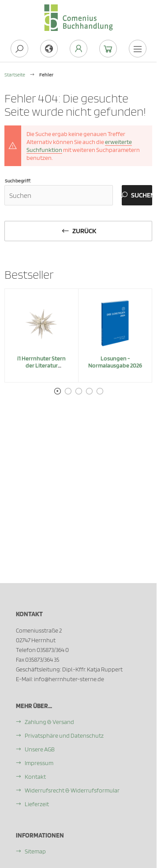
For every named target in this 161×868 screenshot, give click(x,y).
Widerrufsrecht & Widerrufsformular (72, 790)
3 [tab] (79, 391)
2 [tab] (68, 391)
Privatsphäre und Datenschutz (64, 735)
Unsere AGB (40, 749)
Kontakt (35, 777)
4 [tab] (89, 391)
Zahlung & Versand (49, 722)
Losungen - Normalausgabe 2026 (115, 362)
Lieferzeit (37, 804)
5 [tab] (100, 391)
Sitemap (35, 851)
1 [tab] (57, 391)
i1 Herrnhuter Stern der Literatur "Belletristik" (41, 365)
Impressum (39, 763)
